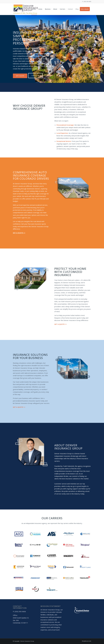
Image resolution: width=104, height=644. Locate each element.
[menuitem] (34, 9)
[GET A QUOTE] (20, 76)
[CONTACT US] (35, 76)
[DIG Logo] (26, 9)
